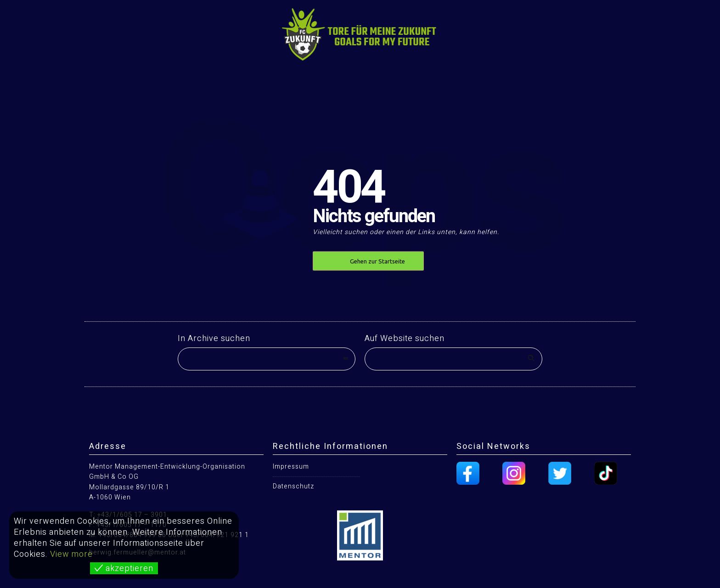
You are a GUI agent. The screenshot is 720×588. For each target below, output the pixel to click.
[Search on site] (453, 359)
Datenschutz (293, 486)
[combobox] (267, 359)
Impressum (291, 467)
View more (71, 554)
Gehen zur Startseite (377, 261)
